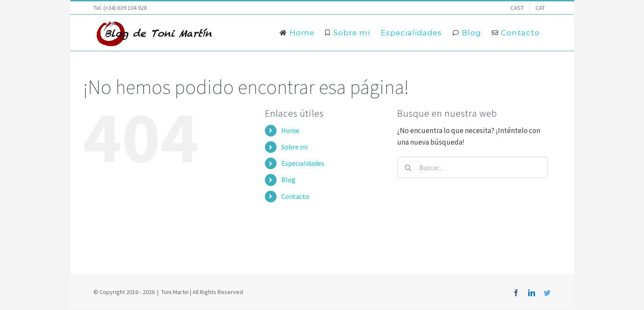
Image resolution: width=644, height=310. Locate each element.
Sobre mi (294, 147)
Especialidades (303, 163)
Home (290, 130)
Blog (288, 180)
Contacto (295, 196)
